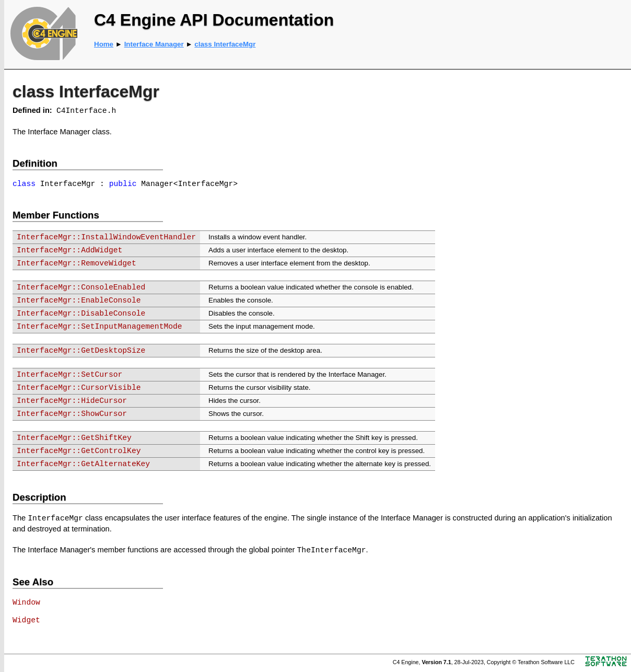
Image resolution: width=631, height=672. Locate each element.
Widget (26, 620)
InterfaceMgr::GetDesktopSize (81, 351)
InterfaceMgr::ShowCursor (72, 414)
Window (26, 603)
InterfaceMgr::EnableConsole (79, 300)
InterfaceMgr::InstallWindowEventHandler (106, 237)
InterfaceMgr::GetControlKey (79, 451)
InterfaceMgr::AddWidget (69, 250)
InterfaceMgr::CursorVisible (79, 388)
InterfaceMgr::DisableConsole (81, 314)
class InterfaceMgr (225, 44)
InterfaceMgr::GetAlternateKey (83, 464)
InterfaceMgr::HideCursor (72, 401)
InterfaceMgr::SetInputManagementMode (100, 327)
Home (104, 44)
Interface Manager (154, 44)
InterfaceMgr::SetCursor (69, 375)
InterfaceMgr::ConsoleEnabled (81, 287)
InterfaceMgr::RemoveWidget (77, 263)
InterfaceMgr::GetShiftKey (74, 438)
